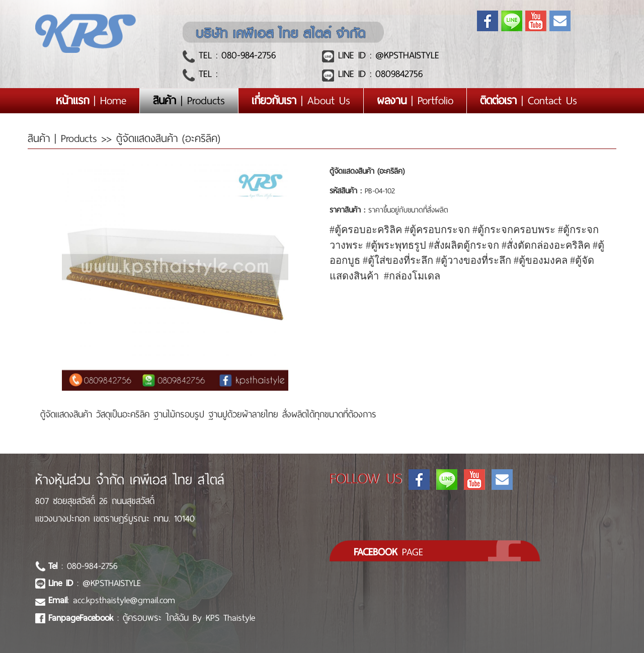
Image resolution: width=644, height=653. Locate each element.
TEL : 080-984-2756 (235, 55)
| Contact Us (529, 101)
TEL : (206, 74)
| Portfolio (415, 101)
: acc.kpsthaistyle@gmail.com (112, 600)
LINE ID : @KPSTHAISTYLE (387, 55)
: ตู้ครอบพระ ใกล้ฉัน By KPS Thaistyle (152, 618)
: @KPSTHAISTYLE (95, 583)
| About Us (301, 101)
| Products (189, 101)
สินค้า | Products (65, 138)
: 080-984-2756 (83, 566)
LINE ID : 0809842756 (378, 74)
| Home (98, 100)
